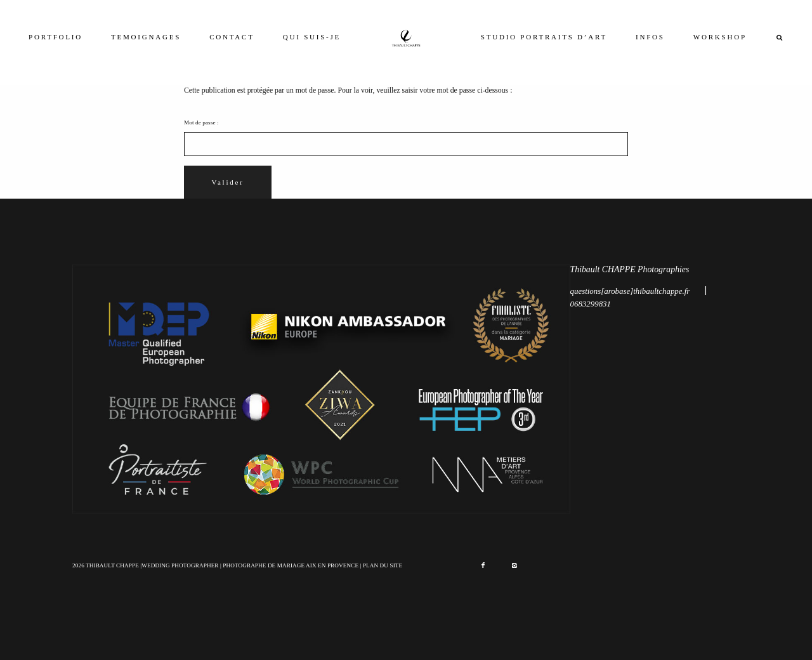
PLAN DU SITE (383, 565)
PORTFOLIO (56, 37)
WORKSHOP (720, 37)
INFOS (650, 37)
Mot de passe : (406, 138)
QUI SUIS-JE (312, 37)
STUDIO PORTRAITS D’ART (544, 37)
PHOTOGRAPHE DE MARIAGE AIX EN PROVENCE (291, 565)
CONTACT (232, 37)
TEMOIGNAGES (146, 37)
